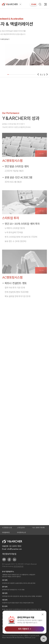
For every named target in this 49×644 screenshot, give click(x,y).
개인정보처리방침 (9, 554)
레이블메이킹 (6, 533)
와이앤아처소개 (21, 533)
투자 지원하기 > (24, 629)
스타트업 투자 (21, 528)
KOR (34, 4)
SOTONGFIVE (19, 566)
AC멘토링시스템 (7, 528)
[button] (42, 74)
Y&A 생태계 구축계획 (38, 528)
